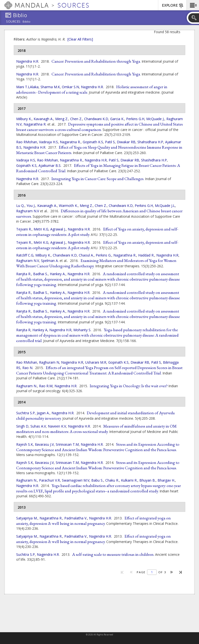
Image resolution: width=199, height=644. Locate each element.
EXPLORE (173, 6)
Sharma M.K (50, 87)
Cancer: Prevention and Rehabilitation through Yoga (96, 61)
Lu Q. (20, 206)
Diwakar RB (126, 142)
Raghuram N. (27, 386)
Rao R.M (46, 386)
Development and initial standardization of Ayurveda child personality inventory (95, 415)
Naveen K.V (57, 426)
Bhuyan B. (147, 480)
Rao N (27, 368)
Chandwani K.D (96, 119)
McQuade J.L (165, 206)
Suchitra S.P (26, 413)
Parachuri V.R (49, 480)
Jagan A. (43, 413)
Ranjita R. (24, 274)
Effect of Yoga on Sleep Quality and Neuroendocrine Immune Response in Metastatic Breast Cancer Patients (99, 150)
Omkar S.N (70, 87)
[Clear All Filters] (80, 39)
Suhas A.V (38, 426)
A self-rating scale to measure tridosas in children (113, 554)
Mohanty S (82, 330)
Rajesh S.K (25, 444)
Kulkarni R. (129, 480)
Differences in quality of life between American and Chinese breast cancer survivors (99, 214)
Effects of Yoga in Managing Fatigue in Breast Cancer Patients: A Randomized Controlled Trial (98, 168)
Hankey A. (58, 274)
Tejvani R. (24, 229)
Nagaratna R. (70, 142)
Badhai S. (40, 274)
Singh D (22, 426)
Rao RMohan (27, 142)
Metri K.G (41, 229)
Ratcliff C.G (25, 255)
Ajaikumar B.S (50, 165)
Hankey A (40, 330)
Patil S (110, 142)
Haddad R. (146, 255)
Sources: (14, 22)
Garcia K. (117, 119)
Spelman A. (50, 261)
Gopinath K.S (93, 142)
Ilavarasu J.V (44, 444)
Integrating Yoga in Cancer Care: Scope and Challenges (98, 179)
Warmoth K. (68, 206)
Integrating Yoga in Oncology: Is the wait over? (129, 386)
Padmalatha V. (76, 518)
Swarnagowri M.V (76, 480)
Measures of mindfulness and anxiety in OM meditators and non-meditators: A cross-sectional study (96, 429)
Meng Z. (62, 119)
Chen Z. (76, 119)
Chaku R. (112, 480)
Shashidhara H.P (154, 160)
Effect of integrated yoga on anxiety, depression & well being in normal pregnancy (93, 521)
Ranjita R (23, 330)
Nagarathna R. (35, 124)
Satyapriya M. (27, 518)
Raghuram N (49, 362)
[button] (193, 5)
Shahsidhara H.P (150, 142)
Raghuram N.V (28, 211)
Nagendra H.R (27, 61)
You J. (31, 206)
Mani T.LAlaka (27, 87)
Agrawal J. (58, 229)
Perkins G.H (135, 119)
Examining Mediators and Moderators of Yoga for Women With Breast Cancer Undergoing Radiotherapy (96, 263)
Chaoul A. (86, 255)
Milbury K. (24, 119)
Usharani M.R (96, 362)
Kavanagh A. (43, 119)
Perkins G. (104, 255)
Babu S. (97, 480)
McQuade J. (155, 119)
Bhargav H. (166, 480)
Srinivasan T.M (67, 444)
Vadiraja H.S (48, 142)
